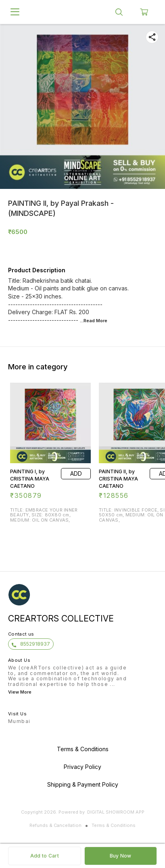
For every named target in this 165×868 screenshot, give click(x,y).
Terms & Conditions (114, 825)
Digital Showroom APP (116, 812)
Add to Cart (45, 856)
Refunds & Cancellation (55, 825)
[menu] (15, 12)
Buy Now (121, 856)
